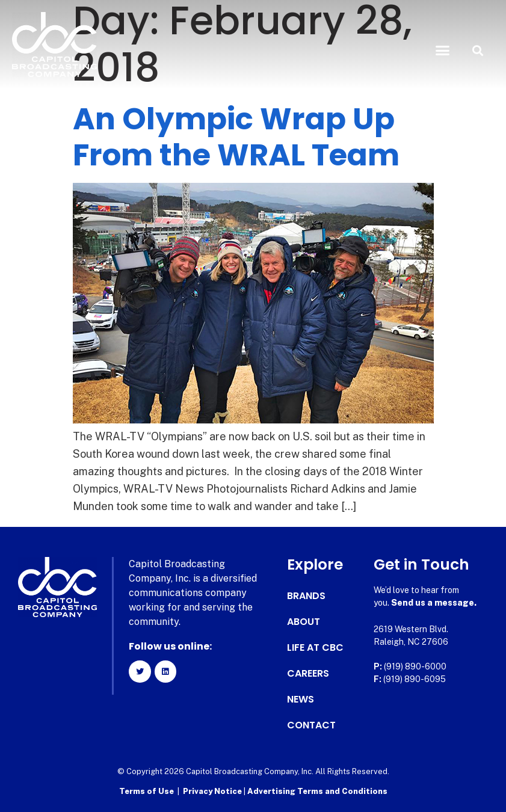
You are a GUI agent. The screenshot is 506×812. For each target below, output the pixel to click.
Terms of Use (147, 791)
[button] (442, 51)
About (304, 622)
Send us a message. (434, 603)
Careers (308, 674)
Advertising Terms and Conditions (317, 791)
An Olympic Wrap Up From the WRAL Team (236, 137)
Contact (311, 725)
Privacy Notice (213, 791)
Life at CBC (315, 648)
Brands (306, 596)
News (301, 700)
